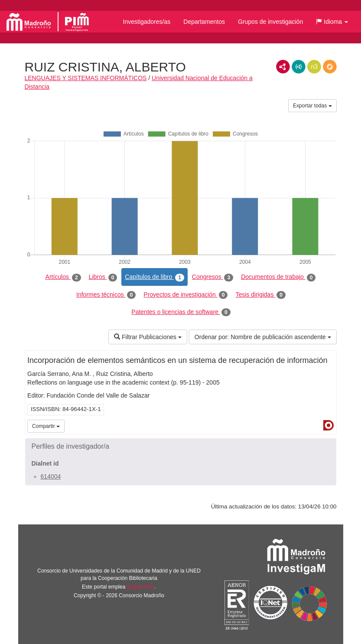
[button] (332, 22)
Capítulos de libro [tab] (154, 277)
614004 (51, 476)
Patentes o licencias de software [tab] (181, 312)
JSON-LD (299, 67)
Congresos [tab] (213, 277)
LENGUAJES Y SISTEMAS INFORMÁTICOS (86, 78)
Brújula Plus (140, 587)
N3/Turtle (314, 67)
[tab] (181, 447)
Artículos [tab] (63, 277)
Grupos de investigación (270, 22)
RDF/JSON (330, 67)
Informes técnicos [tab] (106, 295)
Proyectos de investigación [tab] (185, 295)
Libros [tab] (103, 277)
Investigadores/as (147, 22)
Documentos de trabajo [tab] (278, 277)
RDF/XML (283, 67)
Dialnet (328, 425)
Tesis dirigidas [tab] (260, 295)
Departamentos (204, 22)
